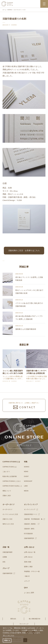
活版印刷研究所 (29, 538)
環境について (7, 491)
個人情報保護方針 (35, 619)
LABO (26, 486)
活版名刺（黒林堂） (30, 524)
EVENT (26, 476)
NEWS (26, 472)
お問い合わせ (28, 557)
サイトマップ (24, 624)
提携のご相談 (28, 567)
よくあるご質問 (29, 593)
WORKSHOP (28, 481)
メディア (27, 581)
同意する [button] (7, 640)
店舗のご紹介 (7, 496)
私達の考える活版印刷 (10, 476)
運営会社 (13, 619)
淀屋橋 (5, 557)
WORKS (27, 467)
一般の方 (27, 576)
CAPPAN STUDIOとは (10, 467)
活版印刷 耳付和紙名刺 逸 (33, 519)
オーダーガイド (7, 509)
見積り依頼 (28, 562)
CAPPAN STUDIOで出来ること (12, 486)
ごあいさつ (6, 472)
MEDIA (26, 491)
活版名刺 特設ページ (31, 514)
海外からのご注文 (8, 524)
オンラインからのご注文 (10, 514)
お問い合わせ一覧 (30, 552)
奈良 (4, 562)
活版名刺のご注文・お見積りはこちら (24, 250)
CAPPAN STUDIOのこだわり (12, 481)
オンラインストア (30, 509)
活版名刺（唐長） (30, 529)
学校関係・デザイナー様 (32, 571)
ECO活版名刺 (28, 534)
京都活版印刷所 (7, 552)
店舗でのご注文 (7, 519)
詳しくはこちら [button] (9, 635)
